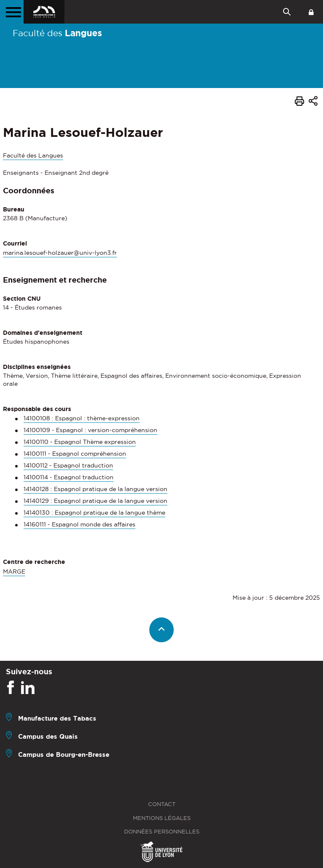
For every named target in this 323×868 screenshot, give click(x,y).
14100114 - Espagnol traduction (69, 477)
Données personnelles (162, 832)
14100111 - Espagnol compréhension (75, 454)
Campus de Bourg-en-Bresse (64, 754)
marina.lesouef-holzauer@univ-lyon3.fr (60, 253)
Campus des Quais (48, 736)
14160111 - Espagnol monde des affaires (79, 524)
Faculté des (57, 33)
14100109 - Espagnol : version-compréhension (90, 430)
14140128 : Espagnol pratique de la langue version (95, 489)
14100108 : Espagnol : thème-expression (82, 418)
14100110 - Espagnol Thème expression (80, 442)
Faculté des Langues (33, 155)
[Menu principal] (12, 12)
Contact (162, 804)
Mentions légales (162, 818)
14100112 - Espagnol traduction (68, 465)
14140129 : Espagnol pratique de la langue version (95, 501)
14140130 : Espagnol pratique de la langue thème (94, 513)
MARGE (14, 572)
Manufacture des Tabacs (57, 718)
